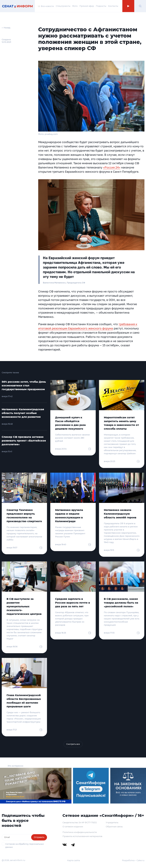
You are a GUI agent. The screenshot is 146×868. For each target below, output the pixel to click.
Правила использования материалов (82, 836)
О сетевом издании (73, 827)
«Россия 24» (112, 167)
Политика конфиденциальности (80, 832)
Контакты (113, 6)
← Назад (6, 28)
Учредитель (112, 822)
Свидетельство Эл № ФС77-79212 (80, 822)
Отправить (39, 837)
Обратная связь (114, 827)
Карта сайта (74, 860)
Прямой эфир (87, 6)
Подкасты (101, 6)
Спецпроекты (63, 6)
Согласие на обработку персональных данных (25, 846)
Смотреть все (73, 744)
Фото (75, 6)
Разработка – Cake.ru (133, 860)
